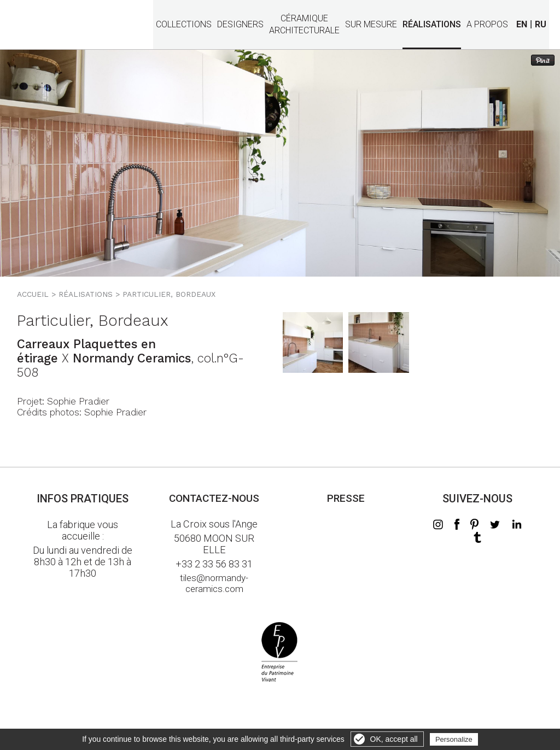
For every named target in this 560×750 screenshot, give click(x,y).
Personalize (454, 739)
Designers (240, 25)
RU (541, 24)
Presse (346, 498)
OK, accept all (394, 739)
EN (522, 24)
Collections (184, 25)
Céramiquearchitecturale (304, 18)
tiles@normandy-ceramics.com (214, 583)
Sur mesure (371, 25)
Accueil (33, 294)
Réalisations (432, 25)
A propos (487, 25)
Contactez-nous (214, 498)
